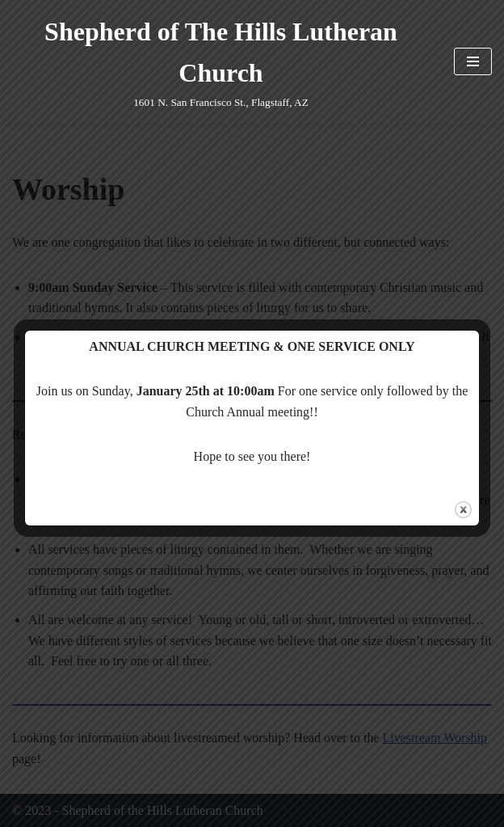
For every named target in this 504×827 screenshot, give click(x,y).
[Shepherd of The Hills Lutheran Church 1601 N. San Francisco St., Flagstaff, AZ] (221, 61)
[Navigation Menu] (473, 61)
